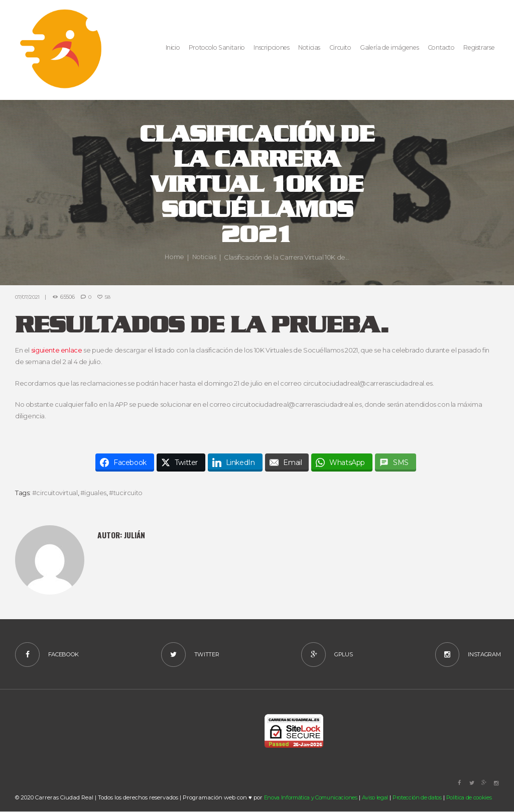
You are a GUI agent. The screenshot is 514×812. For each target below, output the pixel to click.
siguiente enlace (57, 350)
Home (174, 257)
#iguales (93, 492)
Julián (135, 534)
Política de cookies (473, 797)
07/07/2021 (27, 297)
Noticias (205, 257)
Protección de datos (421, 797)
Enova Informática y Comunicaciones (312, 797)
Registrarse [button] (479, 47)
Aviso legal (378, 797)
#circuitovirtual (55, 492)
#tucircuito (126, 492)
